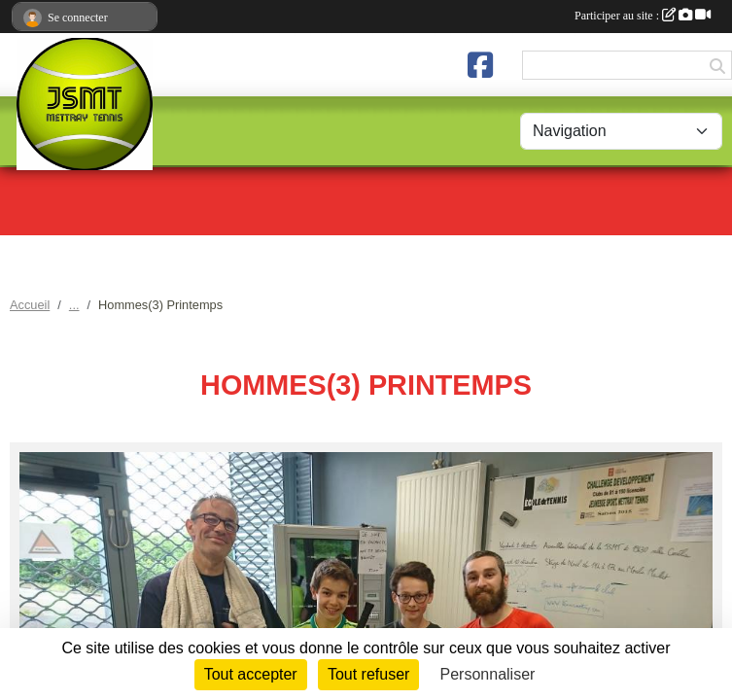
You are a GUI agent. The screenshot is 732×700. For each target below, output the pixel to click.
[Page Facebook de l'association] (480, 65)
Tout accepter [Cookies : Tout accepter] (251, 674)
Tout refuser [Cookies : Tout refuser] (368, 674)
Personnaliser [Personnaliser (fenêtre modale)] (488, 674)
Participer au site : (643, 16)
